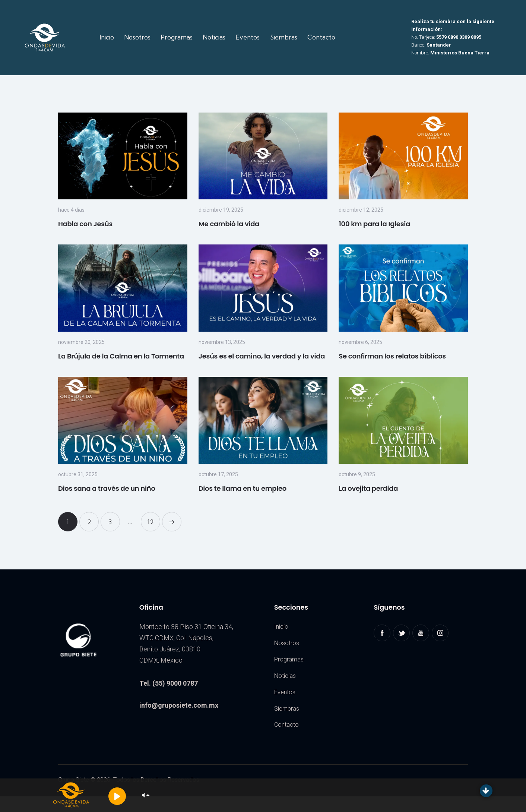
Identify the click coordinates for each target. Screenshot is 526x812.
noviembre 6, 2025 (360, 342)
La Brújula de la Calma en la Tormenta (121, 356)
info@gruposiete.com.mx (179, 705)
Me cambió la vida (229, 224)
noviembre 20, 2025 (81, 342)
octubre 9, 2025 (357, 474)
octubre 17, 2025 (218, 474)
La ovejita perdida (368, 488)
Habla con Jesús (85, 224)
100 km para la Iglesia (374, 224)
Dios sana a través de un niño (107, 488)
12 (154, 519)
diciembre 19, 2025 (221, 210)
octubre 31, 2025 (78, 474)
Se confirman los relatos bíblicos (392, 356)
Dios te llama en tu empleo (243, 488)
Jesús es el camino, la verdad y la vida (262, 356)
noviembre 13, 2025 (222, 342)
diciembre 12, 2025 (361, 210)
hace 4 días (71, 210)
